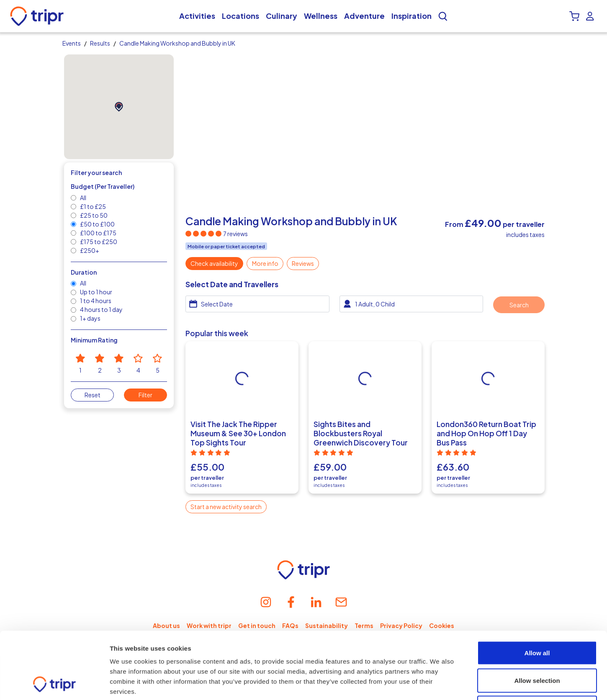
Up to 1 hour (96, 292)
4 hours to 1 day (101, 309)
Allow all (537, 590)
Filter (145, 395)
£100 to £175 (98, 233)
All (83, 198)
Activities (197, 16)
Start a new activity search (226, 507)
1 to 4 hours (95, 301)
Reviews (303, 263)
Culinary (282, 16)
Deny (537, 645)
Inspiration (412, 16)
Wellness (321, 16)
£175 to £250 (98, 242)
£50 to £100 (97, 224)
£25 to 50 (93, 215)
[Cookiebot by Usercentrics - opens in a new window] (54, 684)
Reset (93, 395)
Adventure (364, 16)
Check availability (214, 263)
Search (519, 305)
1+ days (90, 318)
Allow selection (537, 618)
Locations (240, 16)
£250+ (89, 250)
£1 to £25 (93, 206)
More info (265, 263)
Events (72, 43)
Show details (439, 683)
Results (100, 43)
